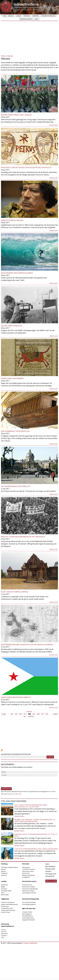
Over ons (4, 932)
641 (43, 714)
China (3, 893)
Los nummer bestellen (29, 902)
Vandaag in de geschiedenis (10, 867)
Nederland (4, 885)
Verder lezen (53, 125)
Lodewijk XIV (26, 877)
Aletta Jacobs (26, 867)
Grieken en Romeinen (8, 902)
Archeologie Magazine (29, 904)
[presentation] (17, 781)
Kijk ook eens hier (29, 908)
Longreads (4, 873)
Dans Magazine (27, 914)
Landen (19, 16)
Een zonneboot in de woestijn (15, 431)
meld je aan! (51, 881)
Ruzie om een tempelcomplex (15, 592)
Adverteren (4, 934)
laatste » (31, 716)
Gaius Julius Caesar (28, 871)
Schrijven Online (27, 912)
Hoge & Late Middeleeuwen (9, 904)
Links (3, 938)
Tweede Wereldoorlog (8, 910)
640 (38, 714)
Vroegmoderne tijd (7, 908)
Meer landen (5, 895)
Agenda (3, 871)
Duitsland (4, 889)
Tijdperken (36, 16)
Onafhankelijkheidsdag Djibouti (16, 697)
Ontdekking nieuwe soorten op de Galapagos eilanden (27, 645)
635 (16, 714)
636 (21, 714)
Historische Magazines (31, 899)
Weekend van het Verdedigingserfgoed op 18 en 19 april (36, 835)
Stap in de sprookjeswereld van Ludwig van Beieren (36, 849)
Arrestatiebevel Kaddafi (12, 220)
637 (25, 714)
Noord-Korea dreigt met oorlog (16, 115)
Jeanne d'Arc (26, 873)
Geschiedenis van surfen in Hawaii (17, 273)
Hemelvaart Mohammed (12, 378)
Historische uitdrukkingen (30, 889)
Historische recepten (29, 887)
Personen (27, 16)
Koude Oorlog (5, 912)
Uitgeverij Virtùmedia (28, 920)
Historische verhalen (48, 16)
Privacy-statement (30, 943)
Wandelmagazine (27, 916)
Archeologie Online (28, 918)
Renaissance (5, 906)
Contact (3, 930)
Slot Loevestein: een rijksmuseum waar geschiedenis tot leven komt (31, 806)
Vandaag (11, 16)
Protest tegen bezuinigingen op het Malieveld (23, 537)
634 (12, 714)
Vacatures (4, 936)
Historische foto (27, 885)
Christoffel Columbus (29, 869)
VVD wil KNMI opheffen (11, 326)
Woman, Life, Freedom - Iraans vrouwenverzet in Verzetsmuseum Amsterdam (35, 820)
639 (34, 714)
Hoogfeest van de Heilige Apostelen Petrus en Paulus (26, 167)
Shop (36, 19)
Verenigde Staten (6, 891)
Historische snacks (26, 19)
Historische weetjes (28, 891)
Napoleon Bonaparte (29, 875)
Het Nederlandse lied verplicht (16, 486)
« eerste (29, 712)
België (3, 887)
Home (5, 16)
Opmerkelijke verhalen (29, 893)
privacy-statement (16, 794)
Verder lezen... (20, 816)
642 (47, 714)
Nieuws (10, 56)
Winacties (4, 875)
